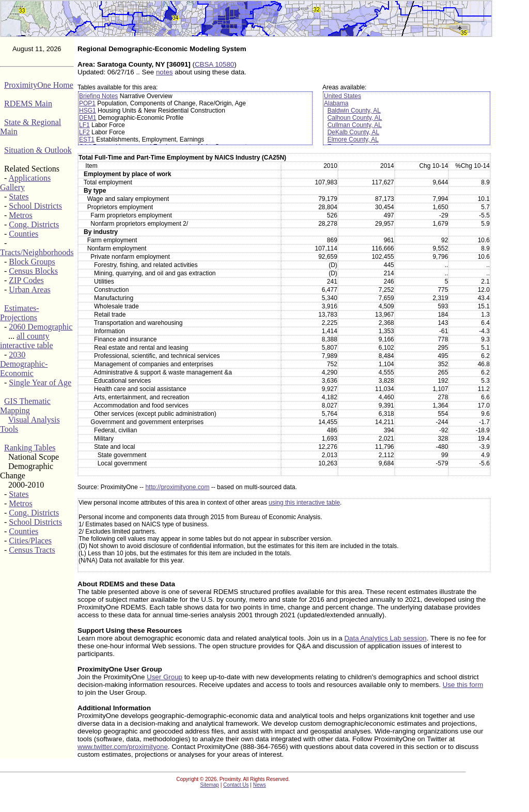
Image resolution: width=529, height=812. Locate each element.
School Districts (35, 206)
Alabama (336, 103)
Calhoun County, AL (355, 118)
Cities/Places (30, 541)
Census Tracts (32, 550)
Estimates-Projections (20, 313)
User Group (165, 677)
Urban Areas (29, 290)
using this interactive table (304, 503)
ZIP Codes (26, 280)
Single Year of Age (40, 382)
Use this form (463, 685)
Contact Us (236, 785)
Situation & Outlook (38, 150)
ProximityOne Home (39, 85)
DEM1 (88, 118)
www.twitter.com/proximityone (123, 747)
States (19, 197)
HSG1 (88, 111)
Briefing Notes (98, 96)
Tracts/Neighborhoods (37, 252)
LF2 (84, 132)
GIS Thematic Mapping (25, 406)
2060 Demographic (41, 327)
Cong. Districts (34, 224)
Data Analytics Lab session (385, 638)
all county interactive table (27, 341)
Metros (20, 215)
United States (343, 96)
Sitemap (209, 785)
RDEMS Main (28, 104)
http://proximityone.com (177, 487)
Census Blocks (33, 271)
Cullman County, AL (355, 125)
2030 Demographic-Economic (24, 364)
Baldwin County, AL (354, 111)
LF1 (84, 125)
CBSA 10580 (214, 64)
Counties (24, 234)
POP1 (87, 103)
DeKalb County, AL (354, 132)
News (260, 785)
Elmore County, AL (353, 139)
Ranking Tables (30, 448)
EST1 (87, 139)
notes (165, 72)
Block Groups (32, 262)
